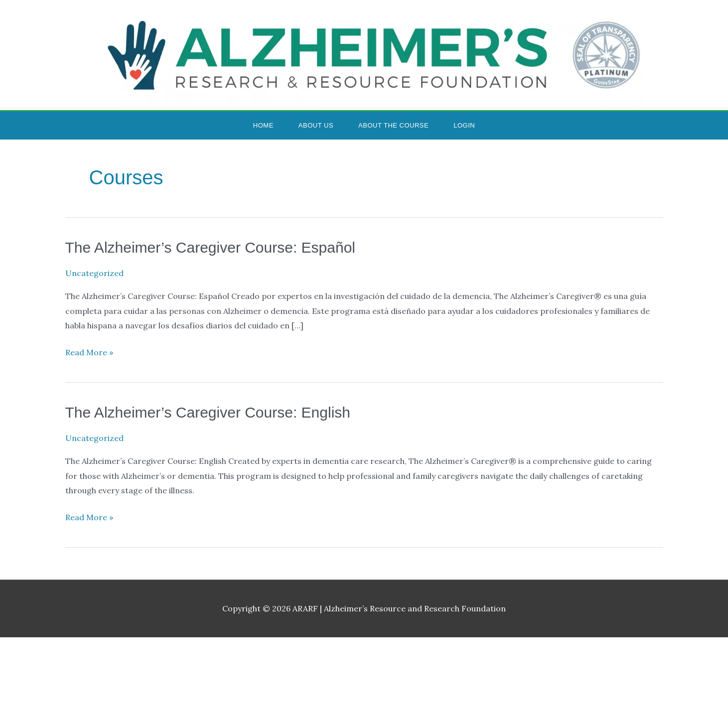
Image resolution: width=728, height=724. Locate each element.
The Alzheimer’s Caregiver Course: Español (211, 247)
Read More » (89, 351)
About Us (316, 125)
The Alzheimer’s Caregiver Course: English (208, 412)
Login (464, 125)
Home (263, 125)
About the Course (393, 125)
